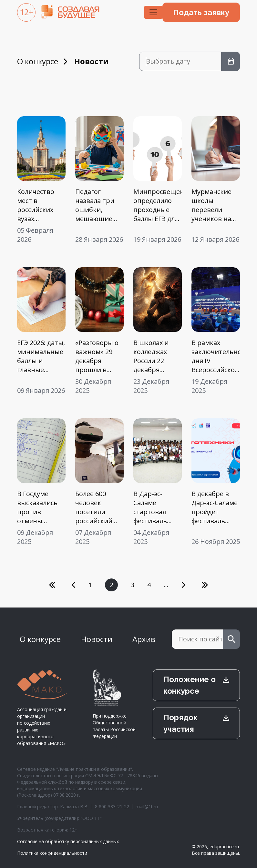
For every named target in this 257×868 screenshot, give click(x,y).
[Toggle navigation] (153, 12)
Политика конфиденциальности (52, 853)
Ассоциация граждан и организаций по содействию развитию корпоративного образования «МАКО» (42, 708)
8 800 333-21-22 (112, 807)
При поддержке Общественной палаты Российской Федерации (114, 704)
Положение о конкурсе (190, 685)
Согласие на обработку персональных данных (68, 841)
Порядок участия (180, 723)
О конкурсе (38, 61)
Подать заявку (201, 12)
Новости (97, 639)
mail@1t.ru (147, 807)
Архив (144, 639)
